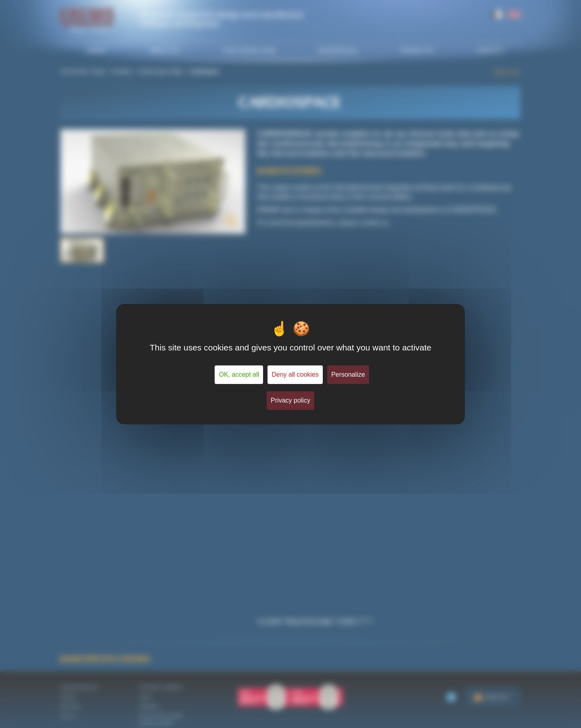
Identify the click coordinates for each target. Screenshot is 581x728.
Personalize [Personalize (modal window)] (348, 374)
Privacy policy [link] (290, 400)
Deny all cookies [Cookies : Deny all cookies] (295, 374)
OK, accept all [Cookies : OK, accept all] (239, 374)
